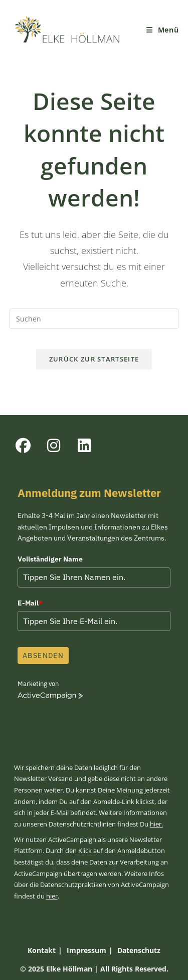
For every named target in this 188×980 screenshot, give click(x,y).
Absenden (43, 655)
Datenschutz (139, 950)
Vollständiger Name (50, 559)
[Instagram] (53, 445)
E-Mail (30, 603)
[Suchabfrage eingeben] (94, 318)
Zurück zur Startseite (94, 359)
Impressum (86, 950)
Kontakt (42, 950)
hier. (156, 824)
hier (52, 896)
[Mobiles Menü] (163, 30)
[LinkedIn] (84, 445)
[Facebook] (23, 445)
